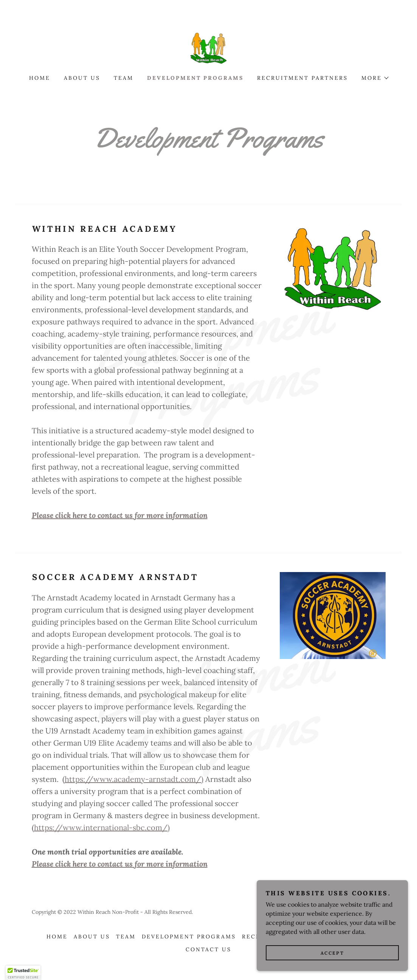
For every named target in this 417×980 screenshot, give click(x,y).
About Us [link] (82, 78)
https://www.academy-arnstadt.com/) (134, 779)
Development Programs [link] (195, 78)
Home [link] (40, 78)
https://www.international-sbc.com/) (102, 827)
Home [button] (57, 937)
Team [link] (124, 78)
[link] (209, 48)
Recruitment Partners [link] (302, 78)
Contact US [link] (209, 949)
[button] (375, 78)
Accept (332, 963)
